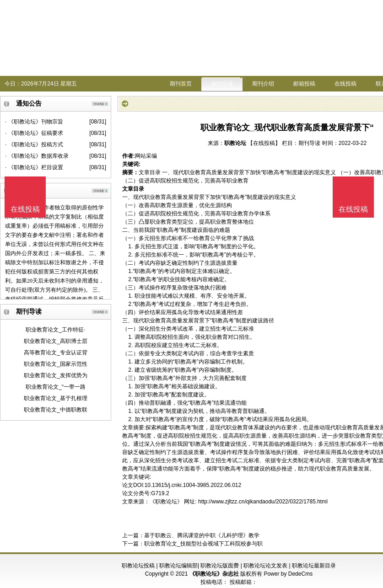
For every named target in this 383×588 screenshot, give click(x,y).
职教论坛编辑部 (178, 566)
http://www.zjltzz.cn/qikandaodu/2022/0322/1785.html (263, 502)
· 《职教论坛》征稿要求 (34, 133)
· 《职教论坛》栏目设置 (34, 167)
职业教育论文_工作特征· (55, 330)
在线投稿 (345, 84)
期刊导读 (222, 84)
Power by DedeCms (288, 574)
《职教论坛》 (166, 502)
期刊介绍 (263, 84)
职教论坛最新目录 (314, 566)
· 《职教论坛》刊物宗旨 (34, 122)
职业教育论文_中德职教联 (56, 410)
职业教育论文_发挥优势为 (56, 375)
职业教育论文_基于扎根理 (56, 398)
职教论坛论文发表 (265, 566)
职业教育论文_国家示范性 (56, 364)
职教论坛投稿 (138, 566)
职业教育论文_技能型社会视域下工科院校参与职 (203, 544)
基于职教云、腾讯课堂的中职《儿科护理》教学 (202, 535)
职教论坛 (235, 143)
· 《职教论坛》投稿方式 (34, 144)
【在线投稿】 (264, 143)
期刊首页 (181, 84)
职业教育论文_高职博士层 (56, 341)
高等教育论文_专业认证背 (56, 353)
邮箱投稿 (304, 84)
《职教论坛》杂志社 (214, 574)
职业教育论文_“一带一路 (56, 387)
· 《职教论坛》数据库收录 (37, 156)
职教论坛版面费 (220, 566)
